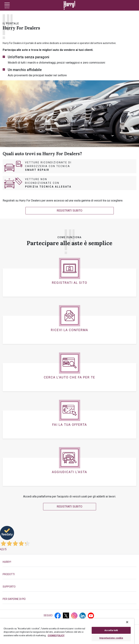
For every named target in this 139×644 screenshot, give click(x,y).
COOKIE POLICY (56, 635)
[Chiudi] (127, 622)
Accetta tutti (111, 630)
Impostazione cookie (111, 638)
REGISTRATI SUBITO (69, 211)
